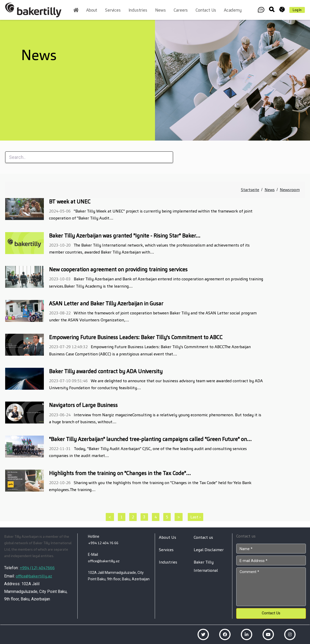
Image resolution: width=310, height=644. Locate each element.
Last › (195, 517)
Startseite (250, 190)
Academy (233, 10)
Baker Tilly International (206, 566)
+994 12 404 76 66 (103, 543)
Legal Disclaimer (209, 550)
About (92, 10)
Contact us (206, 10)
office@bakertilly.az (34, 576)
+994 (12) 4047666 (37, 568)
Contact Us (271, 613)
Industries (138, 10)
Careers (181, 10)
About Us (168, 537)
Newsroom (290, 190)
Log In (297, 10)
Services (113, 10)
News (160, 10)
